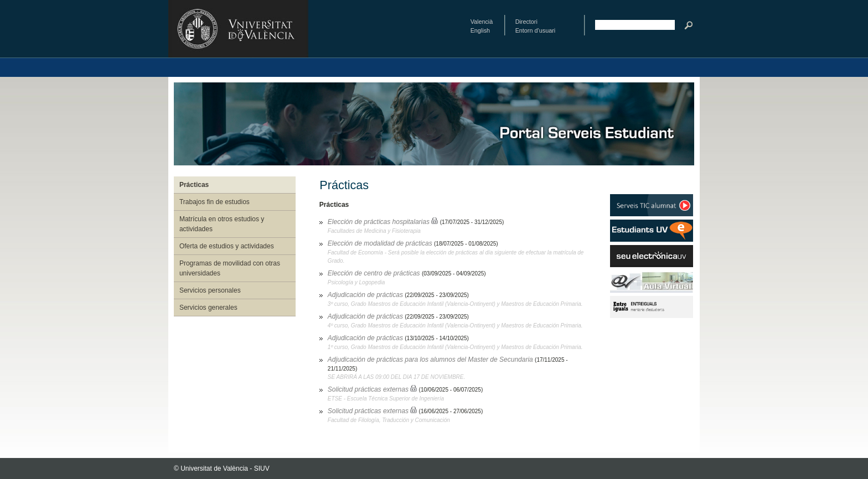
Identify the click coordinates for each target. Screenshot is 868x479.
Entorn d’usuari (536, 30)
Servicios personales (210, 290)
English (480, 30)
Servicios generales (208, 308)
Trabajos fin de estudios (215, 202)
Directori (526, 22)
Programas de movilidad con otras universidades (230, 268)
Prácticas (194, 185)
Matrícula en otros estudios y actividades (222, 224)
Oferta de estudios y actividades (227, 246)
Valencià (482, 22)
